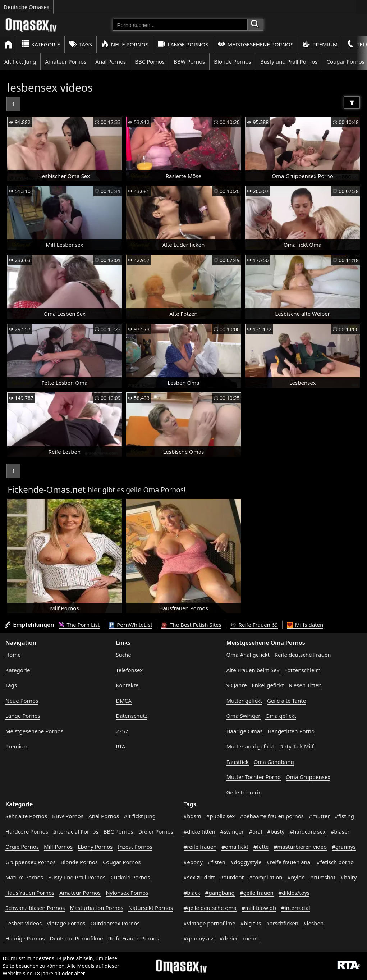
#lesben (313, 923)
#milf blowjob (259, 908)
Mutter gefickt (244, 701)
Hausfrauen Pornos (30, 893)
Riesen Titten (305, 685)
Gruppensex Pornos (31, 862)
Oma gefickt (281, 716)
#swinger (232, 831)
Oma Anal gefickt (248, 655)
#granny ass (199, 938)
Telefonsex (129, 670)
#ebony (193, 862)
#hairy (348, 877)
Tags (81, 44)
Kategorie (41, 44)
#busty (276, 831)
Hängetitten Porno (291, 731)
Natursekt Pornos (151, 908)
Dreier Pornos (156, 831)
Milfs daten (305, 625)
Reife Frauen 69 (254, 625)
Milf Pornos (58, 847)
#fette (261, 847)
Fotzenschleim (302, 670)
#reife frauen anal (289, 862)
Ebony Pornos (95, 847)
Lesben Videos (24, 923)
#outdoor (232, 877)
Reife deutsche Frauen (303, 655)
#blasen (341, 831)
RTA (120, 746)
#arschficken (282, 923)
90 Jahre (236, 685)
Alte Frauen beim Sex (253, 670)
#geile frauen (257, 893)
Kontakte (127, 685)
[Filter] (352, 102)
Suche (123, 655)
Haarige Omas (244, 731)
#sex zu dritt (199, 877)
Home (13, 655)
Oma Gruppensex (308, 777)
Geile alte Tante (286, 701)
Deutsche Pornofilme (76, 938)
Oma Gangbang (274, 762)
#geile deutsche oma (210, 908)
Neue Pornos (125, 44)
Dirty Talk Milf (297, 746)
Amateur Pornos (66, 61)
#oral (255, 831)
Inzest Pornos (135, 847)
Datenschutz (132, 716)
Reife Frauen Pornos (133, 938)
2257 (122, 731)
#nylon (296, 877)
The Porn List (79, 625)
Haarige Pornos (25, 938)
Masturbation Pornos (97, 908)
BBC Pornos (150, 61)
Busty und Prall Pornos (289, 61)
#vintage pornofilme (210, 923)
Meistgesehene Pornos (256, 44)
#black (192, 893)
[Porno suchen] (180, 25)
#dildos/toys (294, 893)
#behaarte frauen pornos (272, 816)
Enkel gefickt (268, 685)
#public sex (221, 816)
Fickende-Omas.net (47, 489)
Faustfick (237, 762)
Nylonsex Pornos (127, 893)
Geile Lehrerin (244, 792)
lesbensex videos (50, 88)
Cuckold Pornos (130, 877)
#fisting (344, 816)
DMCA (124, 701)
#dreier (229, 938)
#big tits (251, 923)
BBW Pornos (189, 61)
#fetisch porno (335, 862)
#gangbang (220, 893)
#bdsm (192, 816)
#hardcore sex (307, 831)
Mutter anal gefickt (250, 746)
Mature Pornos (24, 877)
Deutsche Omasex (27, 7)
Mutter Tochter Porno (253, 777)
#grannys (344, 847)
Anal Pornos (111, 61)
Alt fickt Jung (20, 61)
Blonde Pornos (232, 61)
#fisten (217, 862)
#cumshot (323, 877)
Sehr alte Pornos (26, 816)
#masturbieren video (301, 847)
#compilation (266, 877)
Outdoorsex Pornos (115, 923)
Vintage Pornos (66, 923)
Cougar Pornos (122, 862)
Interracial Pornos (76, 831)
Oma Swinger (243, 716)
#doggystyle (246, 862)
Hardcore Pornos (27, 831)
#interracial (296, 908)
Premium (320, 44)
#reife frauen (200, 847)
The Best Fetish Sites (191, 625)
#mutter (319, 816)
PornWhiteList (130, 625)
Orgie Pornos (22, 847)
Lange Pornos (183, 44)
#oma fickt (235, 847)
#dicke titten (199, 831)
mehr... (252, 938)
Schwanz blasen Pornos (35, 908)
